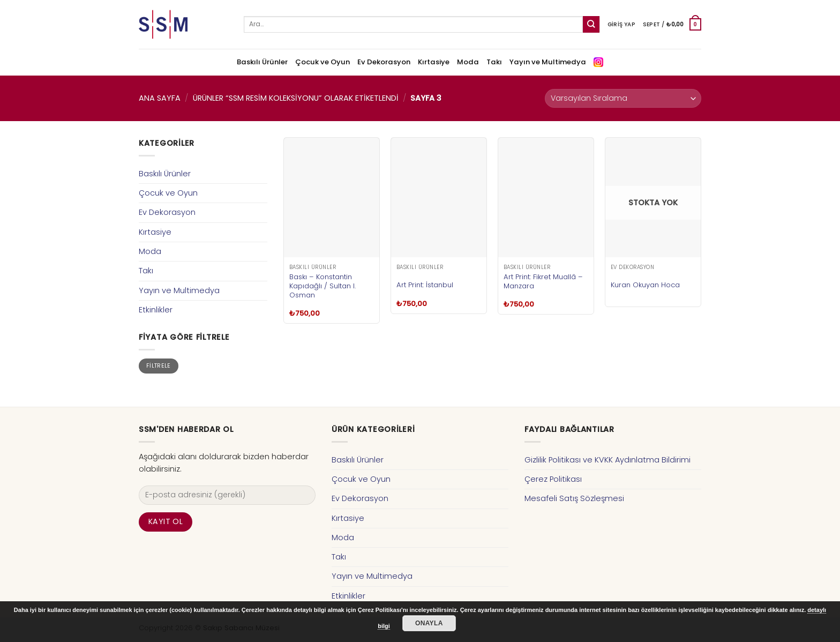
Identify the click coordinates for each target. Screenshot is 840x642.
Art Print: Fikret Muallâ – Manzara (543, 281)
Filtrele (159, 366)
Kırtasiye (434, 62)
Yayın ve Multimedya (548, 62)
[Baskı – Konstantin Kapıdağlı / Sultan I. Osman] (332, 197)
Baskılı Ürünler (262, 62)
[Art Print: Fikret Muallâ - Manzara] (546, 197)
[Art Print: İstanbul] (439, 197)
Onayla (429, 623)
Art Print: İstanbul (425, 285)
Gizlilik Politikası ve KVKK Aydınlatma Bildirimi (607, 460)
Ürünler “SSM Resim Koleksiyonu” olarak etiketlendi (296, 98)
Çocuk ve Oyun (322, 62)
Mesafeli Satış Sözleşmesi (574, 498)
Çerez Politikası (553, 479)
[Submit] (591, 24)
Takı (494, 62)
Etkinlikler (156, 310)
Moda (468, 62)
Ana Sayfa (160, 98)
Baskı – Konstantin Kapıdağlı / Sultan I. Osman (322, 286)
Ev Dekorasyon (384, 62)
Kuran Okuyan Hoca (645, 285)
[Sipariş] (623, 98)
